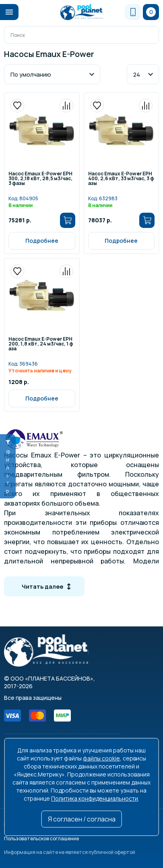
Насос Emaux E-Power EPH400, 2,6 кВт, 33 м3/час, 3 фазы (121, 179)
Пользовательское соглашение (41, 839)
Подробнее (42, 241)
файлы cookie (101, 758)
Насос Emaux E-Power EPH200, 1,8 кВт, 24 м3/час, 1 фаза (41, 344)
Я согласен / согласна (82, 819)
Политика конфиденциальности (95, 798)
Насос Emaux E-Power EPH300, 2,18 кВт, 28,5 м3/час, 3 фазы (40, 179)
